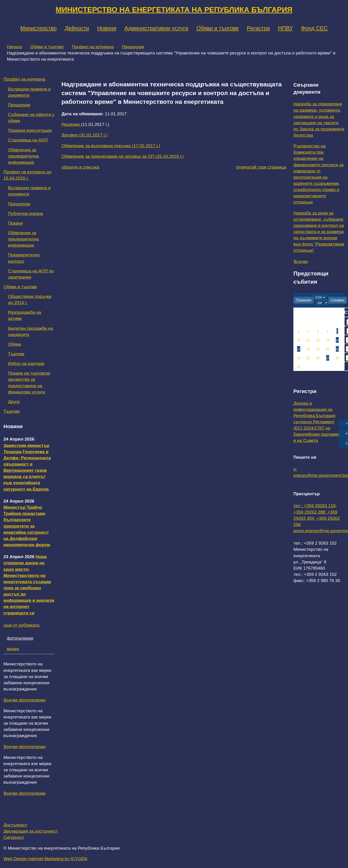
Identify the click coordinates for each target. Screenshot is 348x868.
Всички (301, 262)
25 (308, 358)
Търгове (16, 354)
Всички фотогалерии (25, 700)
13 (328, 340)
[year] (320, 297)
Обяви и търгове (218, 28)
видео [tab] (13, 649)
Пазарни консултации (30, 130)
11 (308, 340)
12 (318, 340)
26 (318, 358)
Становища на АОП (28, 140)
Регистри (258, 28)
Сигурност (14, 837)
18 (308, 349)
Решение (71, 124)
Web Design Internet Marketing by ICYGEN (45, 859)
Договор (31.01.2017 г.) (84, 135)
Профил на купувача (93, 47)
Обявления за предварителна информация (23, 156)
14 (337, 340)
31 (299, 367)
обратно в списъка (81, 167)
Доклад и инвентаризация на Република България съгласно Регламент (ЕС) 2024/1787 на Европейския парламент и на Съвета (318, 422)
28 (337, 358)
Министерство (39, 28)
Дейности (77, 28)
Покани (15, 223)
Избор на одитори (26, 363)
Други (14, 402)
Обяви (14, 344)
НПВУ (285, 28)
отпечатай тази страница (261, 167)
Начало (14, 47)
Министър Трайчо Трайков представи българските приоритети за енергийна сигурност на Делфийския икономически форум (27, 526)
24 (299, 358)
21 (337, 349)
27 (328, 358)
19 (318, 349)
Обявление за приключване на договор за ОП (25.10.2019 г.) (123, 156)
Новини (107, 28)
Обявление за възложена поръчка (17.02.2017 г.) (111, 146)
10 (299, 340)
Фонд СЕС (314, 28)
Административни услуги (156, 28)
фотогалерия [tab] (20, 638)
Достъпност (15, 825)
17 (299, 349)
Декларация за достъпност (31, 831)
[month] (322, 303)
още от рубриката (22, 625)
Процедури (133, 47)
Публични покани (26, 213)
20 (328, 349)
